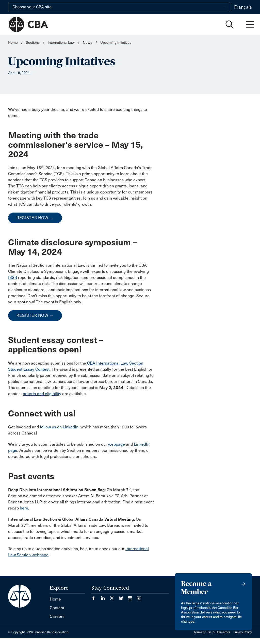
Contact (57, 608)
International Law (61, 43)
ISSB (13, 278)
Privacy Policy (243, 632)
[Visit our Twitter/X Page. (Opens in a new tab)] (114, 597)
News (87, 43)
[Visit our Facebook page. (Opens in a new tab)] (96, 597)
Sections (33, 43)
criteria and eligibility (42, 394)
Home (13, 43)
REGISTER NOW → (35, 218)
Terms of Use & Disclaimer (212, 632)
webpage (117, 444)
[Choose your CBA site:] (119, 7)
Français (243, 7)
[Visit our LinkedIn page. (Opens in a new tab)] (105, 597)
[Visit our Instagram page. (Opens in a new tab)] (133, 597)
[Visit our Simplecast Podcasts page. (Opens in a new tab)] (139, 597)
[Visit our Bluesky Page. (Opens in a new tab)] (123, 597)
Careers (57, 616)
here (24, 508)
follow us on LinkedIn (59, 427)
